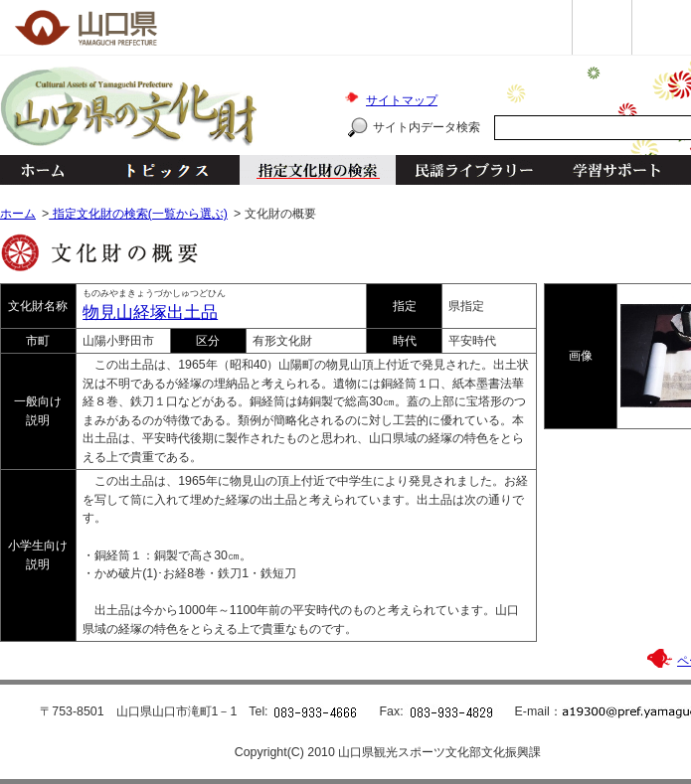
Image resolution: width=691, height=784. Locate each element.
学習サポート (616, 170)
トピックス (162, 170)
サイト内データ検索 (427, 127)
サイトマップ (402, 100)
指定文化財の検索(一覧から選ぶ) (138, 214)
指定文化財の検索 (318, 170)
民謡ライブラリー (474, 170)
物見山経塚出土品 (150, 313)
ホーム (42, 170)
